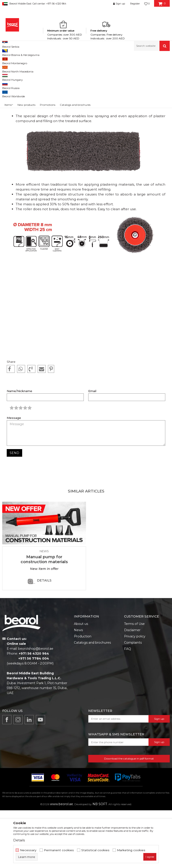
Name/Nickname (19, 449)
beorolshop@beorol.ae (36, 706)
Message (14, 476)
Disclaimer (132, 688)
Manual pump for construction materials (44, 617)
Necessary (28, 850)
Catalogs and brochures (92, 700)
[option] (44, 603)
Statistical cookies (95, 850)
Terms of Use (134, 681)
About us (81, 681)
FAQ (128, 707)
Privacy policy (135, 694)
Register (135, 4)
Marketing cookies (131, 850)
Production (83, 694)
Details (44, 638)
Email (92, 449)
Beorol (11, 60)
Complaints (133, 700)
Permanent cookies (59, 850)
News (22, 60)
